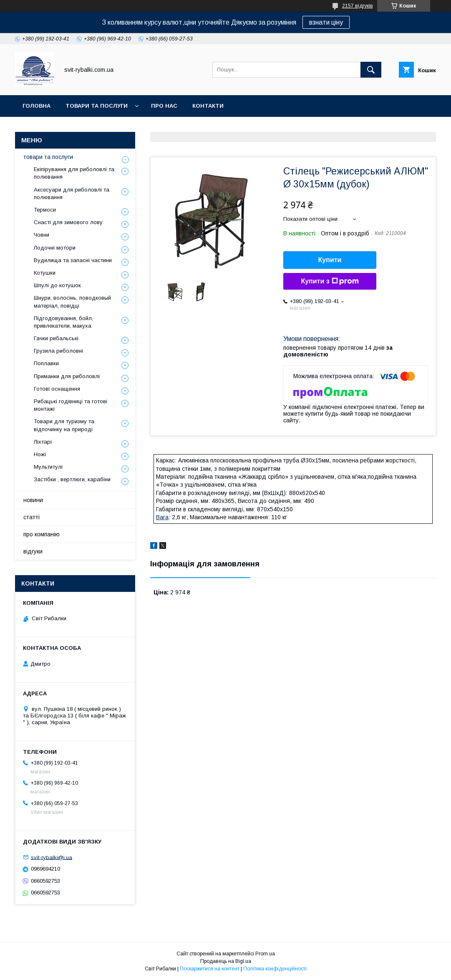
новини (33, 500)
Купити (330, 260)
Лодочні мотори (55, 248)
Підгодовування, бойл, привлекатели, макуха (63, 322)
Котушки (45, 273)
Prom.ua (265, 954)
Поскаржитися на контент (210, 969)
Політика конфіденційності (275, 969)
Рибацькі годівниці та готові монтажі (71, 405)
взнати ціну (326, 22)
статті (31, 517)
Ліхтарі (43, 442)
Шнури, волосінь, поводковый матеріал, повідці (72, 302)
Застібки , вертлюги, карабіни (72, 479)
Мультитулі (48, 467)
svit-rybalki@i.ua (52, 857)
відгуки (33, 551)
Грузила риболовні (58, 351)
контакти (208, 106)
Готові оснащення (57, 389)
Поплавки (46, 363)
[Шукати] (371, 70)
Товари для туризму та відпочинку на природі (64, 425)
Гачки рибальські (56, 338)
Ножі (40, 454)
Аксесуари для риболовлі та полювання (72, 193)
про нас (164, 106)
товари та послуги (97, 106)
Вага (162, 517)
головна (37, 106)
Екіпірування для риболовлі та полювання (74, 173)
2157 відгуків (358, 6)
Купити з (330, 281)
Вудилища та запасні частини (73, 260)
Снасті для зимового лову (68, 222)
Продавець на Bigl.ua (226, 961)
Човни (42, 235)
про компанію (42, 534)
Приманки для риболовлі (67, 376)
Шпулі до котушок (57, 285)
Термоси (45, 210)
